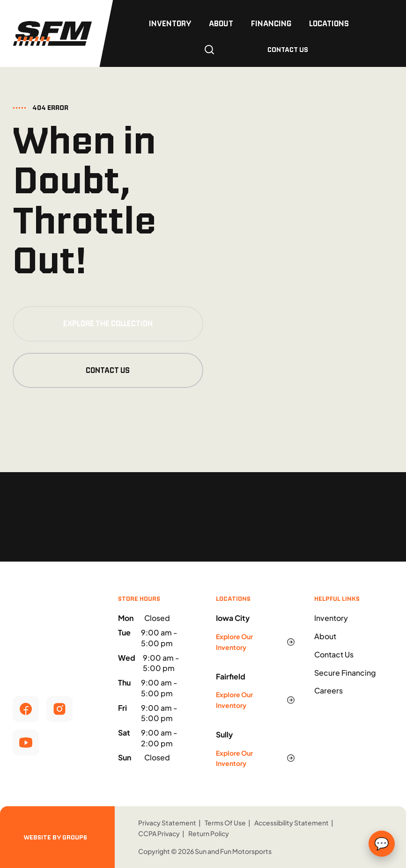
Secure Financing (345, 673)
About (221, 23)
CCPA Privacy (159, 833)
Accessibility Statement (292, 823)
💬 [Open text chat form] (382, 844)
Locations (329, 23)
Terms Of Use (225, 823)
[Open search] (209, 50)
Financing (271, 23)
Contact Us (108, 370)
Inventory (170, 23)
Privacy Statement (167, 823)
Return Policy (209, 833)
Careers (328, 690)
